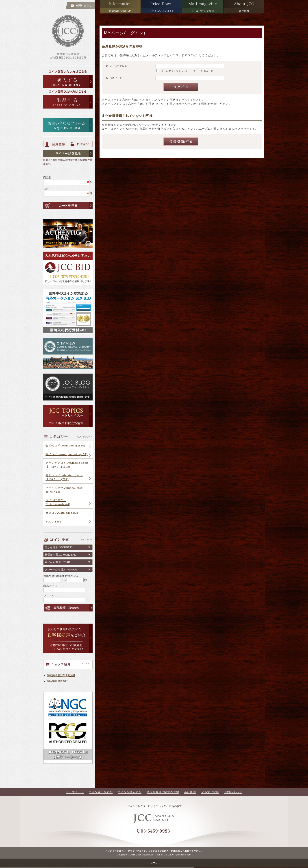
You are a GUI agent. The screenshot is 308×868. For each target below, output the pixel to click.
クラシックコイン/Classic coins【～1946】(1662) (67, 465)
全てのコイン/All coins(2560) (65, 445)
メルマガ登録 (210, 792)
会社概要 (190, 792)
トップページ (75, 792)
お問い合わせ (233, 792)
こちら (142, 100)
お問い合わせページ (180, 104)
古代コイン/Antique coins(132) (67, 454)
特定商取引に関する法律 (61, 675)
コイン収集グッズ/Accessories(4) (58, 502)
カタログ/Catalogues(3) (62, 513)
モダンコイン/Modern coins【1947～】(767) (64, 477)
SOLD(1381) (54, 521)
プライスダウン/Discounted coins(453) (64, 490)
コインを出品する (101, 792)
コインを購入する (130, 792)
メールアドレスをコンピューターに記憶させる (187, 71)
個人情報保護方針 (57, 681)
